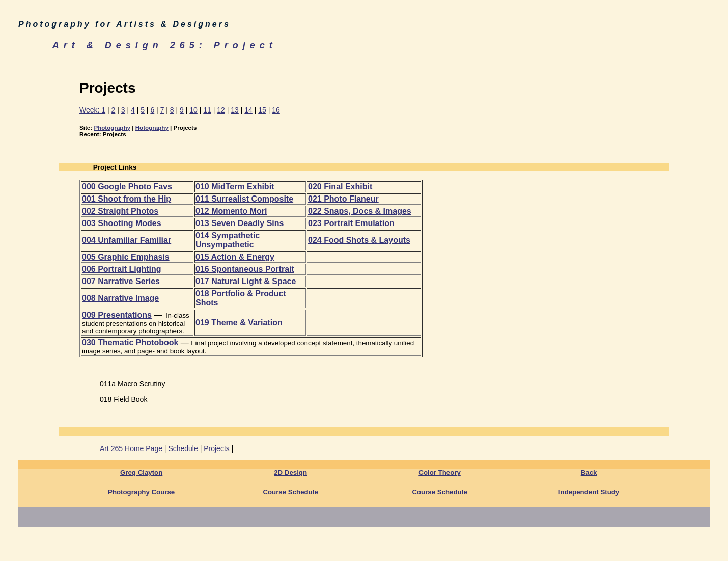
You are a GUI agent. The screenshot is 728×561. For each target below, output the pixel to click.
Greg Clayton (141, 473)
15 (262, 110)
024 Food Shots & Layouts (359, 240)
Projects (217, 448)
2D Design (290, 473)
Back (589, 473)
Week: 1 (92, 110)
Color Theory (440, 473)
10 (193, 110)
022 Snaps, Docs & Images (360, 211)
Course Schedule (290, 492)
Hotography (152, 128)
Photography (112, 128)
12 (221, 110)
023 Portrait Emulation (351, 223)
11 (207, 110)
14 (248, 110)
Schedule (183, 448)
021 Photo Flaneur (343, 199)
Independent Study (589, 492)
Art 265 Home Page (131, 448)
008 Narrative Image (120, 298)
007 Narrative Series (121, 281)
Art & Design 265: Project (165, 45)
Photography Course (141, 492)
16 (276, 110)
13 (235, 110)
